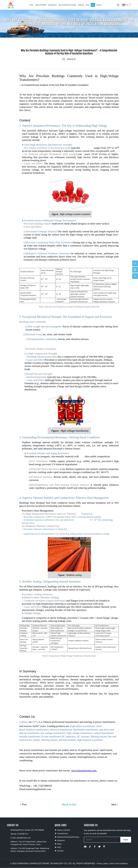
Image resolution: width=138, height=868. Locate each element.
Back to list (69, 804)
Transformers (52, 5)
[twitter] (99, 847)
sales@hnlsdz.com (24, 838)
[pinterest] (104, 847)
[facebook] (95, 847)
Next (115, 804)
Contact (99, 5)
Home (31, 5)
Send (126, 840)
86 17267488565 (38, 830)
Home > (68, 28)
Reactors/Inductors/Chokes (67, 5)
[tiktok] (90, 847)
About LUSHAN (41, 5)
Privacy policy (102, 864)
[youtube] (85, 847)
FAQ (93, 5)
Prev (23, 804)
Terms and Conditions (119, 864)
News (88, 5)
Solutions (81, 5)
